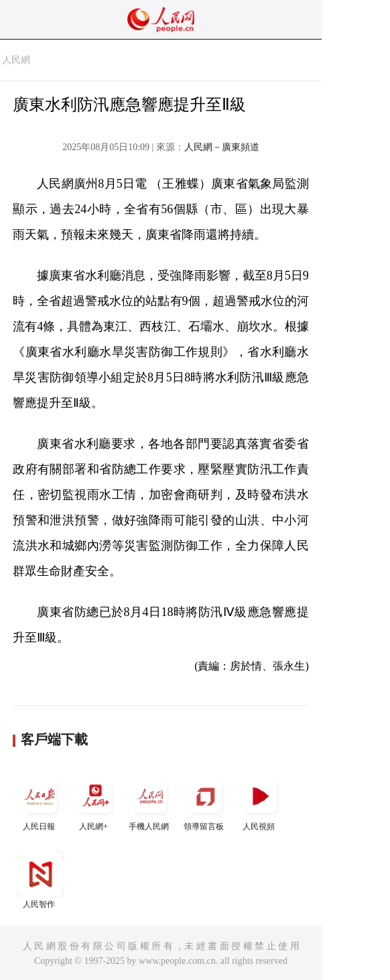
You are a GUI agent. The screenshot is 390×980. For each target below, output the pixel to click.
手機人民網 (150, 802)
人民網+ (95, 802)
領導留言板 (205, 802)
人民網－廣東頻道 (222, 147)
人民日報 (40, 802)
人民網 (16, 60)
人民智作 (40, 880)
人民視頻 (260, 802)
